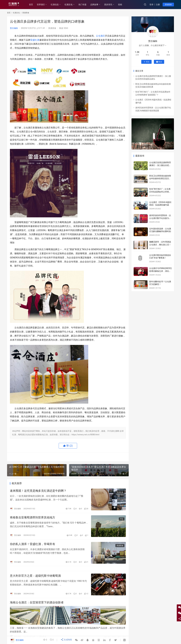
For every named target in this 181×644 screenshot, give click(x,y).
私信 (159, 62)
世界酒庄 (44, 5)
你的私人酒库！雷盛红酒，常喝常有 (33, 546)
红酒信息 (58, 5)
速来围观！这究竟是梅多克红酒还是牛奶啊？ (38, 491)
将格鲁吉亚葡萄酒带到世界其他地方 (33, 519)
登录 (151, 5)
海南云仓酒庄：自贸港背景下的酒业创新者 (37, 607)
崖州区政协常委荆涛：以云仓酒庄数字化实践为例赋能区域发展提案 (160, 218)
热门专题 (85, 5)
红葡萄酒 (120, 581)
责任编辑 (14, 28)
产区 (122, 520)
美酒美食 (52, 28)
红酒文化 (72, 5)
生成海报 (67, 640)
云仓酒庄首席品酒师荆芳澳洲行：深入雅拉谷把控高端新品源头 (160, 165)
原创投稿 (168, 5)
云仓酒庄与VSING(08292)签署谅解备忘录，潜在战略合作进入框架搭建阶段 (160, 271)
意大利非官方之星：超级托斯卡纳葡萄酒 (35, 580)
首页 (34, 5)
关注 (146, 62)
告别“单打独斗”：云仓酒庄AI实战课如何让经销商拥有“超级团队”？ (160, 192)
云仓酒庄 (100, 36)
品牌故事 (97, 5)
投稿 (123, 5)
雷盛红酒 (35, 40)
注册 (158, 5)
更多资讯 (111, 5)
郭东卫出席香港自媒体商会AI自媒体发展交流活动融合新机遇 (160, 179)
